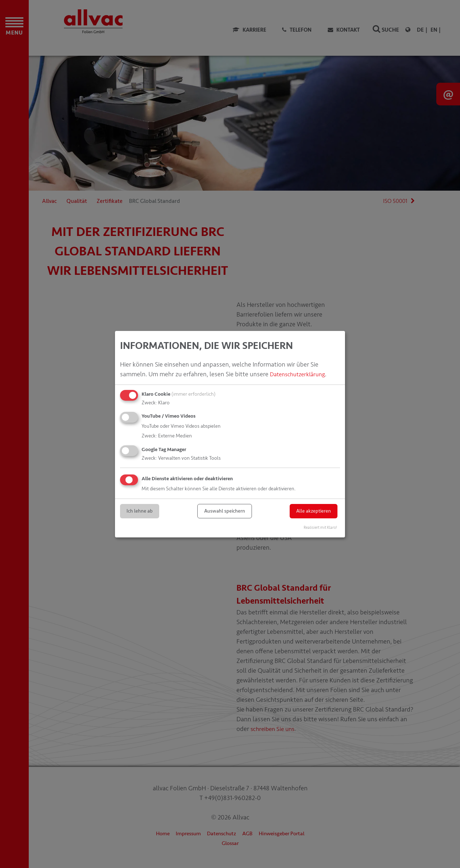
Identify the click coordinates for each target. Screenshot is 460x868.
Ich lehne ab (140, 511)
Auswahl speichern (225, 511)
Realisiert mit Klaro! (320, 527)
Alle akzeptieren (314, 511)
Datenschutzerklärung (301, 374)
